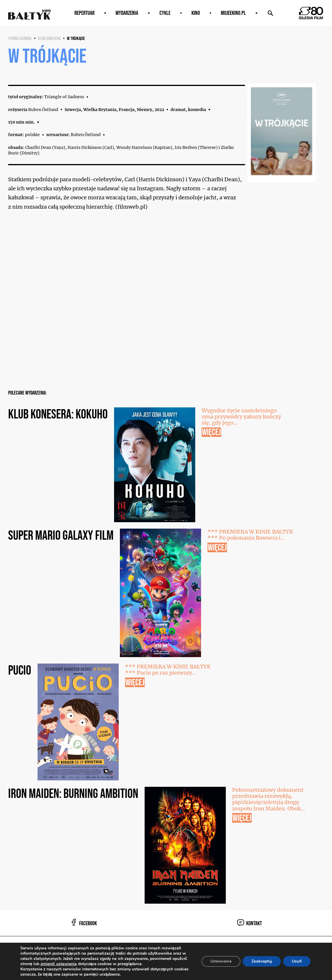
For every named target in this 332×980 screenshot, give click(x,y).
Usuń (297, 961)
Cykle (165, 13)
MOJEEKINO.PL (233, 13)
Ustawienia (221, 961)
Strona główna (20, 38)
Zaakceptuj (262, 961)
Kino (196, 13)
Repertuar (85, 13)
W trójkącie (76, 38)
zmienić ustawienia (59, 964)
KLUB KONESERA (49, 38)
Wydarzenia (127, 13)
